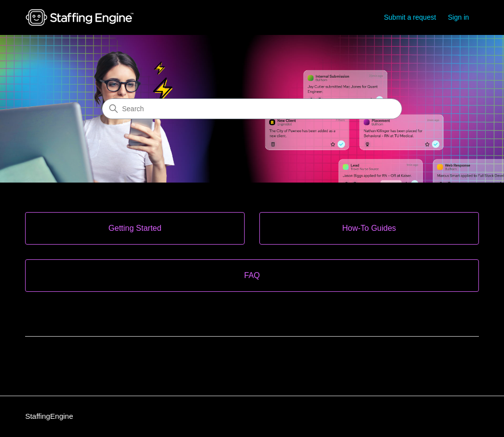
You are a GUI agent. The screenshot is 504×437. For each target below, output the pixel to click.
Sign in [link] (458, 17)
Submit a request (410, 17)
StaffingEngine (49, 416)
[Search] (252, 109)
